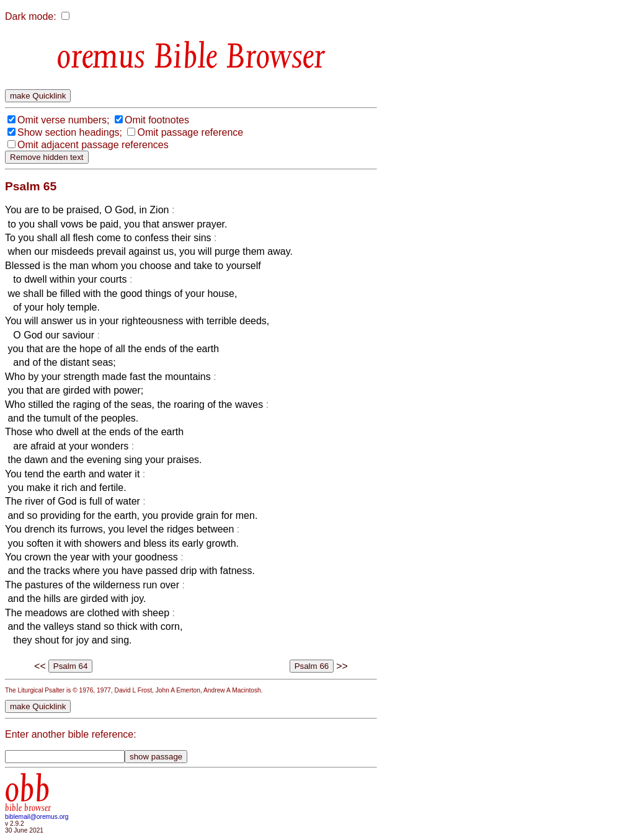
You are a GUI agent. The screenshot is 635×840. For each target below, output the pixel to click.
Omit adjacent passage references (93, 145)
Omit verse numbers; (63, 120)
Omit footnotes (157, 120)
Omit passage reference (190, 132)
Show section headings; (70, 132)
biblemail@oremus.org (37, 817)
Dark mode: (31, 16)
